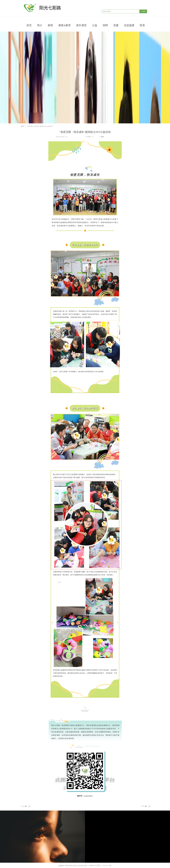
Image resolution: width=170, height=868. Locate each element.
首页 (22, 126)
